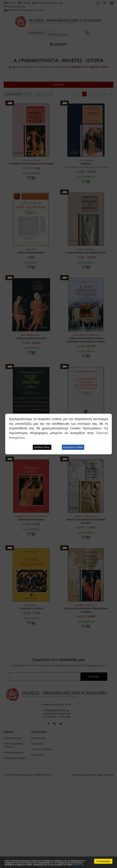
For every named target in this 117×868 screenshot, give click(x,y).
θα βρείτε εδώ (33, 864)
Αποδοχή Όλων (42, 447)
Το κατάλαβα (103, 857)
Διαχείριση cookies (73, 447)
